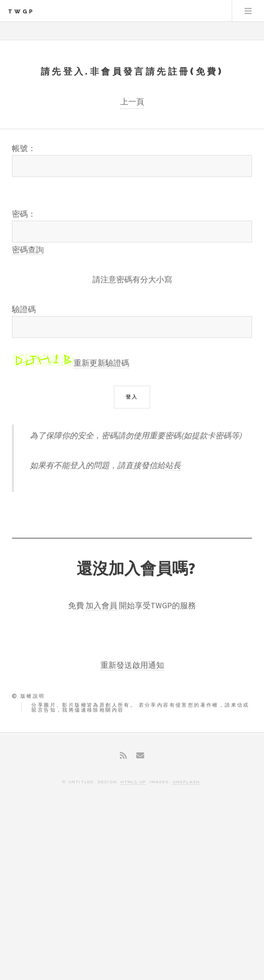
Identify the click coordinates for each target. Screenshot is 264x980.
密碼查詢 (28, 249)
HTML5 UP (133, 782)
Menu (248, 11)
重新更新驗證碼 (101, 363)
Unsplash (186, 782)
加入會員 (101, 605)
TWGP (21, 11)
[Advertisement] (132, 891)
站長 (173, 465)
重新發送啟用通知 (132, 665)
